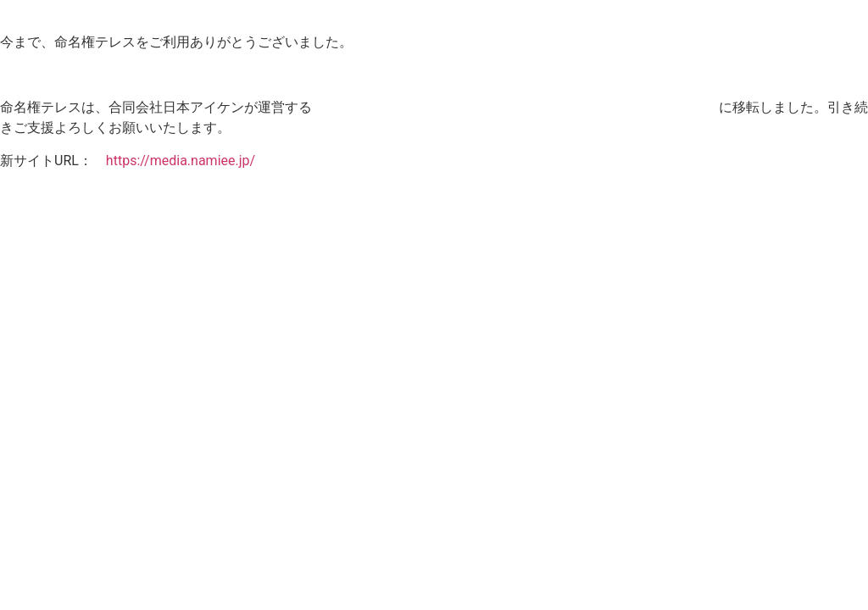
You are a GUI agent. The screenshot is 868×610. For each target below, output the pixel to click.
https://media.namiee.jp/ (181, 161)
